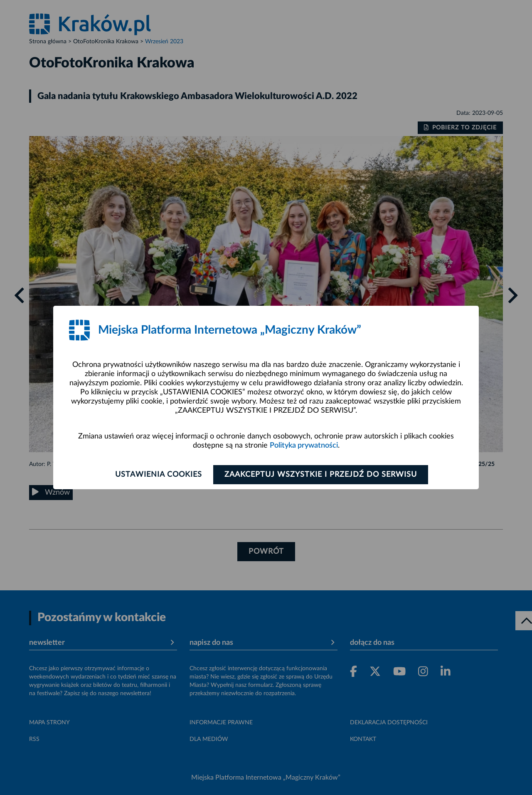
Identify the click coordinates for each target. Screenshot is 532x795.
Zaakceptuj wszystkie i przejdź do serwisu (321, 475)
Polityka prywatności (304, 446)
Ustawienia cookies (159, 475)
